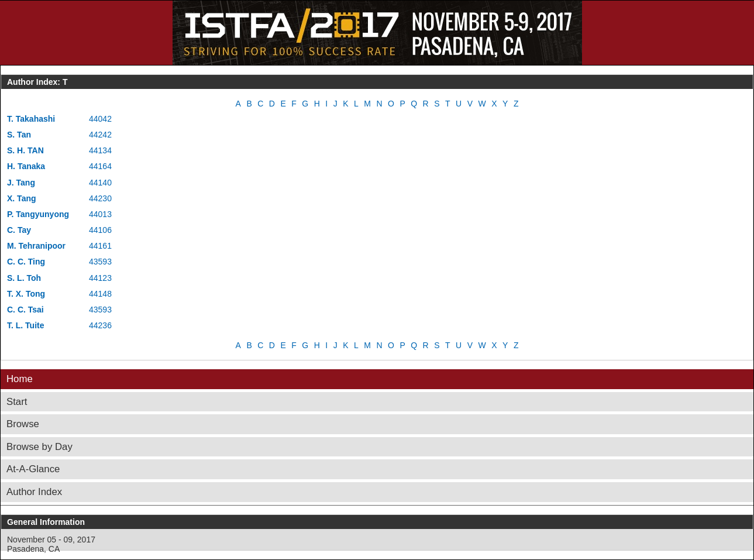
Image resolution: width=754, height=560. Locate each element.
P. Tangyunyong (38, 214)
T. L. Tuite (26, 325)
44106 (100, 230)
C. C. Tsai (25, 310)
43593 (100, 262)
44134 (100, 150)
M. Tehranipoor (36, 246)
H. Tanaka (26, 166)
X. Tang (22, 198)
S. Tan (19, 135)
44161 (100, 246)
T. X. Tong (26, 294)
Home (20, 379)
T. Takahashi (31, 119)
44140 (100, 183)
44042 (100, 119)
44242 (100, 135)
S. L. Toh (24, 278)
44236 (100, 325)
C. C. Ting (26, 262)
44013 (100, 214)
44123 (100, 278)
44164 (100, 166)
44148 (100, 294)
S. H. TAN (25, 150)
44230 (100, 198)
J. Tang (21, 183)
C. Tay (19, 230)
